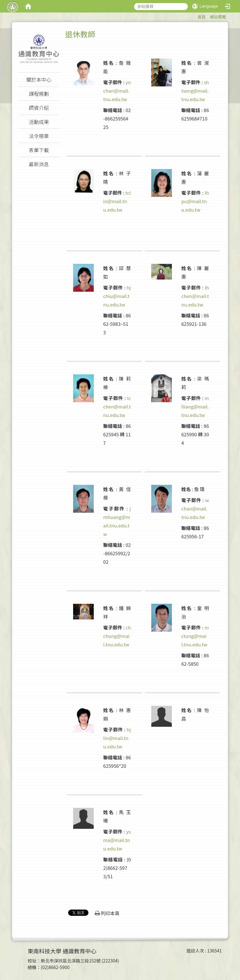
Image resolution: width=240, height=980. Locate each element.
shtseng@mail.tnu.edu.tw (195, 91)
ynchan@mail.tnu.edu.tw (117, 91)
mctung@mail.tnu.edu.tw (195, 636)
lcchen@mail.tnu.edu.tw (117, 406)
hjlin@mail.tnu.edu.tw (117, 738)
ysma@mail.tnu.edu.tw (117, 840)
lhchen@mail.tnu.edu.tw (195, 296)
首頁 (202, 17)
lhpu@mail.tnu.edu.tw (195, 201)
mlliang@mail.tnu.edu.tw (195, 406)
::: (195, 16)
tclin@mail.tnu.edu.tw (117, 201)
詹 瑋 (199, 489)
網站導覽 (218, 17)
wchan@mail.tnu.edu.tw (195, 508)
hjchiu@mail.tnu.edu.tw (117, 296)
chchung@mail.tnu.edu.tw (117, 636)
